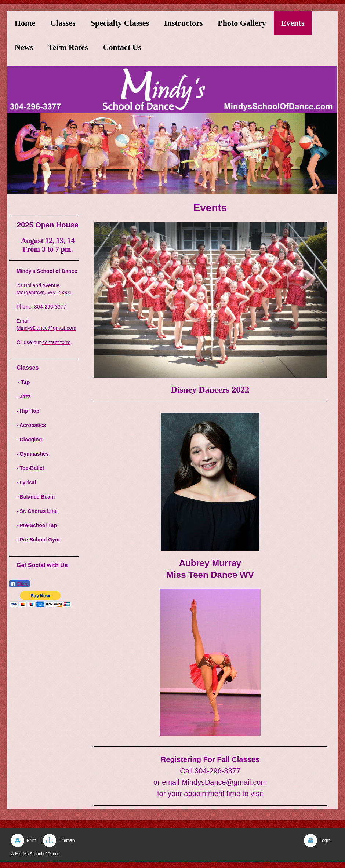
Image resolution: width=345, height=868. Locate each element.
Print (31, 840)
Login (325, 840)
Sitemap (67, 840)
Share (19, 584)
